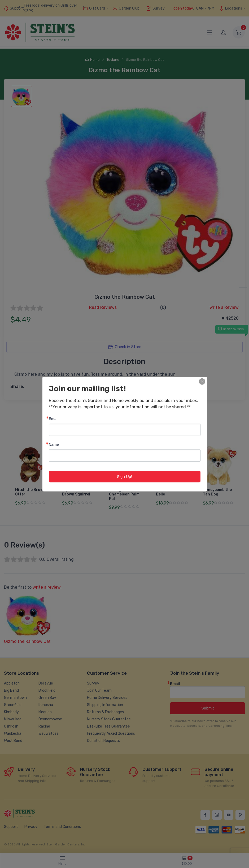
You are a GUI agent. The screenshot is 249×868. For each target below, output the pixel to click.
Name (54, 444)
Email (54, 418)
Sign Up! (125, 476)
